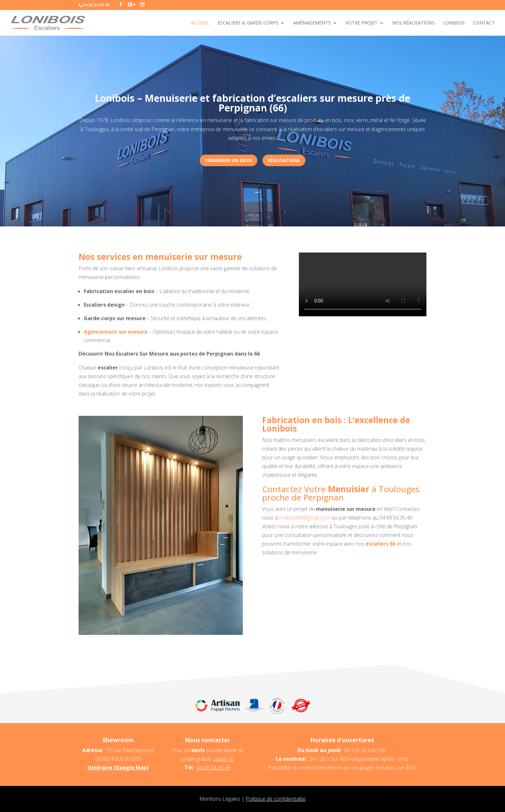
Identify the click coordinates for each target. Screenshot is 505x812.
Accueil (200, 23)
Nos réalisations (414, 23)
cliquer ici (223, 759)
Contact (484, 23)
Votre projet (362, 23)
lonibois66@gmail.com (305, 518)
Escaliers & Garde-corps (248, 23)
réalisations (284, 160)
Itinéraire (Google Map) (118, 768)
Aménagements (312, 23)
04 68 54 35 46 (214, 768)
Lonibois (454, 23)
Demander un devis (229, 160)
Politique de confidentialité (276, 799)
